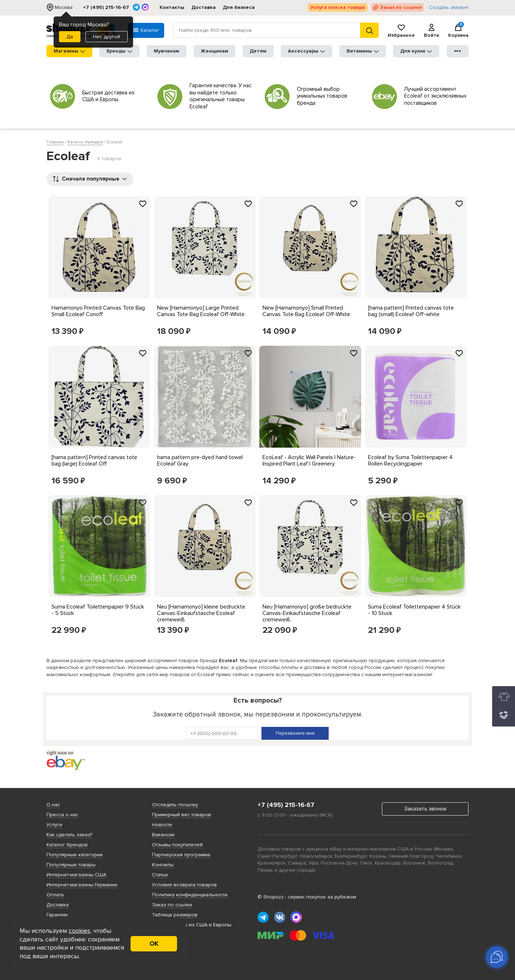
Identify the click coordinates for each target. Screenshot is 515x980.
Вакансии (163, 835)
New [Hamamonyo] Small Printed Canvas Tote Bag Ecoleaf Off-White (306, 311)
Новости (162, 825)
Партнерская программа (181, 855)
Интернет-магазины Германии (82, 885)
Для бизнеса (239, 7)
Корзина (458, 30)
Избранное (401, 30)
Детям (258, 51)
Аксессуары (306, 51)
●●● (458, 51)
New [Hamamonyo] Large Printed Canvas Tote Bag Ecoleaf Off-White (201, 311)
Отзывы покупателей (177, 845)
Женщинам (214, 51)
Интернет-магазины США (76, 875)
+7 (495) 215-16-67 (106, 8)
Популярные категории (75, 855)
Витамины (363, 51)
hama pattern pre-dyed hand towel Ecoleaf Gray (200, 461)
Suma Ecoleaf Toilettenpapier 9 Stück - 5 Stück (98, 610)
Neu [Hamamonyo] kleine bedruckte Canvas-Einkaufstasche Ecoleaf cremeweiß (201, 613)
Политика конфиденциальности (190, 895)
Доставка (203, 7)
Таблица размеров (175, 915)
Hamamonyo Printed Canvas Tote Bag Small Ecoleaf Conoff (98, 311)
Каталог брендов (67, 845)
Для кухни (416, 51)
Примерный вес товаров (182, 815)
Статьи (160, 875)
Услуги (54, 825)
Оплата (55, 895)
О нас (53, 805)
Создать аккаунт (449, 8)
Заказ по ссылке (401, 7)
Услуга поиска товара (338, 7)
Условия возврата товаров (184, 885)
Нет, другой (107, 37)
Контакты (172, 7)
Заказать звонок (425, 809)
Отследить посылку (175, 805)
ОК (154, 944)
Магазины (69, 51)
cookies (79, 931)
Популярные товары (71, 865)
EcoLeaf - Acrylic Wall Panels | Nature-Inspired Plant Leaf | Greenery (309, 461)
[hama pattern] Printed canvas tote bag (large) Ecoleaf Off (94, 461)
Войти (431, 30)
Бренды (119, 51)
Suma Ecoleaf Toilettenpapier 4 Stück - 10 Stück (414, 610)
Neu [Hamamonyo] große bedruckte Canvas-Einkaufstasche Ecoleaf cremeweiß (307, 613)
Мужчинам (166, 51)
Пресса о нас (62, 815)
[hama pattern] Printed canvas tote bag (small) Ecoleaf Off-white (411, 311)
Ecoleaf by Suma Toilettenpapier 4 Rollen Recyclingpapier (410, 461)
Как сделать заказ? (69, 835)
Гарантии (57, 915)
